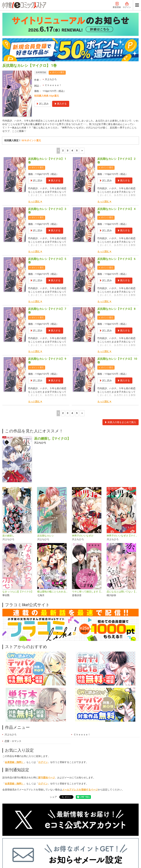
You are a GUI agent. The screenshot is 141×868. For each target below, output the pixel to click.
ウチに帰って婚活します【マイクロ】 (88, 540)
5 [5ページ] (77, 99)
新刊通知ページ (47, 726)
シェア (53, 745)
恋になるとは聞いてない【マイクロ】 (123, 540)
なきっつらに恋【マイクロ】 (18, 540)
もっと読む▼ (35, 150)
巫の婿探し (8, 484)
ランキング (26, 842)
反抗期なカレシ (46, 484)
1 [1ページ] (58, 99)
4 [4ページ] (72, 99)
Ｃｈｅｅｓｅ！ (53, 33)
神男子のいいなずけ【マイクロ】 (123, 484)
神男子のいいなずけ (83, 484)
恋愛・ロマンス (13, 690)
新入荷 (10, 842)
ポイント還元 (58, 20)
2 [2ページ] (63, 99)
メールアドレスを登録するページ (80, 738)
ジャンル (55, 842)
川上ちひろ (51, 27)
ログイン (43, 711)
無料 (69, 842)
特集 (41, 842)
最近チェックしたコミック (92, 842)
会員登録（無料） (14, 711)
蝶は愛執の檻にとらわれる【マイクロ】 (53, 540)
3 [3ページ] (68, 99)
